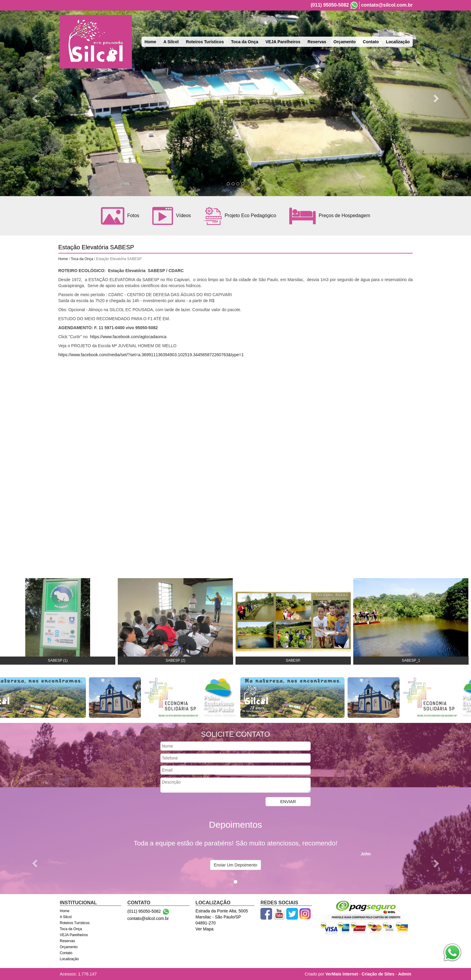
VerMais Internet (342, 974)
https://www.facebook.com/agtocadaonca (128, 337)
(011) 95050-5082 (330, 5)
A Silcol (171, 42)
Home (150, 42)
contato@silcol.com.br (387, 5)
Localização (398, 42)
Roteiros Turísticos (205, 42)
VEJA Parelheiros (283, 42)
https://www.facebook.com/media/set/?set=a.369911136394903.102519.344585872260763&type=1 (151, 355)
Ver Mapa (205, 929)
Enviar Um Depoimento (236, 865)
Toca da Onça (245, 42)
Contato (371, 42)
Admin (405, 974)
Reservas (317, 42)
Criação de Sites (378, 974)
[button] (35, 98)
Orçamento (345, 42)
